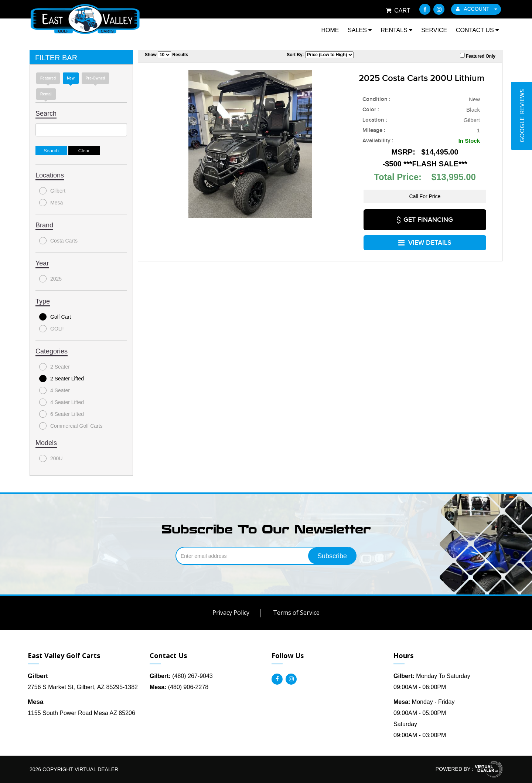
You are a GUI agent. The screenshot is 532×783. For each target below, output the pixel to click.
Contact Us (477, 30)
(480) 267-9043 (181, 676)
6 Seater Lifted (62, 414)
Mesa (51, 203)
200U (51, 458)
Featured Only (478, 56)
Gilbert (52, 191)
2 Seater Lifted (62, 379)
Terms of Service (296, 613)
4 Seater (54, 390)
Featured (48, 78)
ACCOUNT (477, 9)
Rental (46, 94)
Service (434, 30)
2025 (50, 279)
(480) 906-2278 (179, 687)
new (71, 78)
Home (330, 30)
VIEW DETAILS (425, 241)
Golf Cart (55, 317)
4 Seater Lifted (62, 402)
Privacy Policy (231, 613)
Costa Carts (58, 241)
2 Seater (54, 367)
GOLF (52, 329)
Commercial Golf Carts (71, 426)
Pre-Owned (96, 78)
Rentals (396, 30)
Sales (360, 30)
